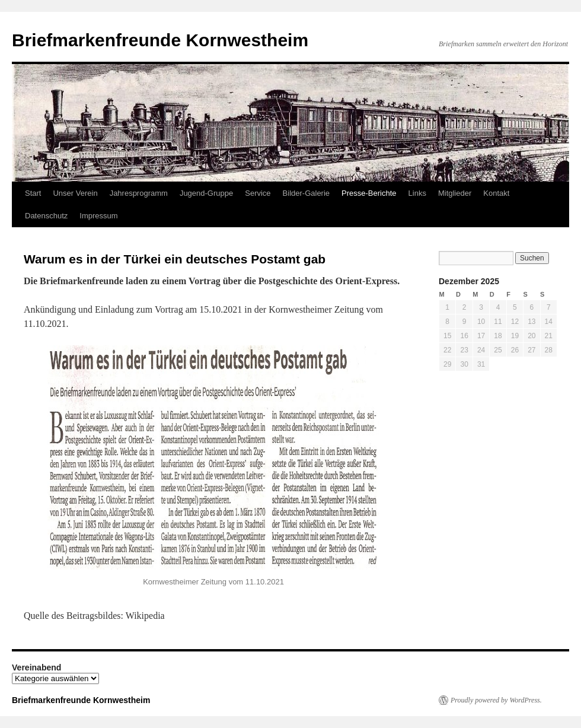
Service (258, 193)
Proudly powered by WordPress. (496, 700)
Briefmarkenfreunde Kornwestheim (160, 40)
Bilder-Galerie (306, 193)
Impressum (98, 216)
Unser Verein (75, 193)
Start (33, 193)
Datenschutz (46, 216)
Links (417, 193)
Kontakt (496, 193)
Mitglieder (455, 193)
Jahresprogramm (139, 193)
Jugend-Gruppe (206, 193)
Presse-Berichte (369, 193)
